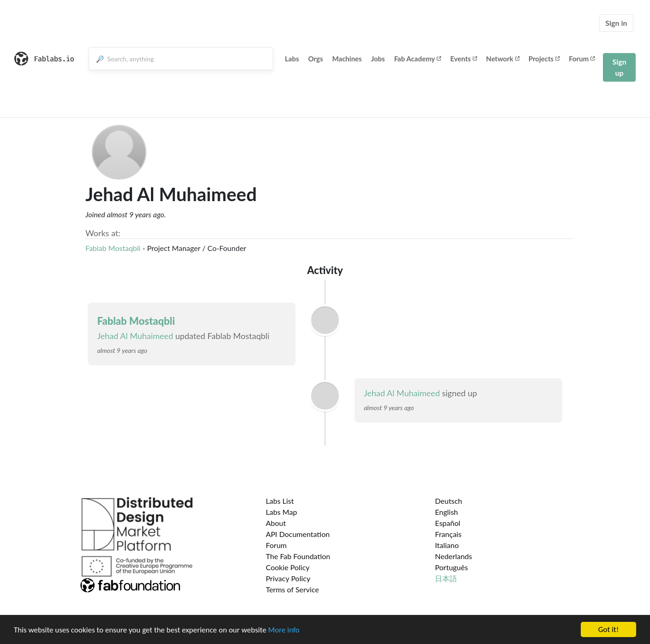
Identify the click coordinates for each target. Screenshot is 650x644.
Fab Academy (418, 59)
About (276, 523)
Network (503, 59)
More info (284, 633)
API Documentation (298, 534)
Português (451, 567)
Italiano (447, 545)
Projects (544, 59)
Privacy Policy (288, 578)
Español (448, 523)
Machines (347, 59)
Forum (582, 59)
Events (463, 59)
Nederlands (453, 556)
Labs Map (282, 512)
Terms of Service (292, 589)
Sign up (619, 67)
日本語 (446, 578)
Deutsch (448, 501)
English (446, 512)
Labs (292, 59)
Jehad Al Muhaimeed (135, 336)
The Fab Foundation (298, 556)
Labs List (280, 501)
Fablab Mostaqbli (113, 248)
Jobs (378, 59)
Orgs (316, 59)
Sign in (616, 23)
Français (448, 534)
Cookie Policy (288, 567)
